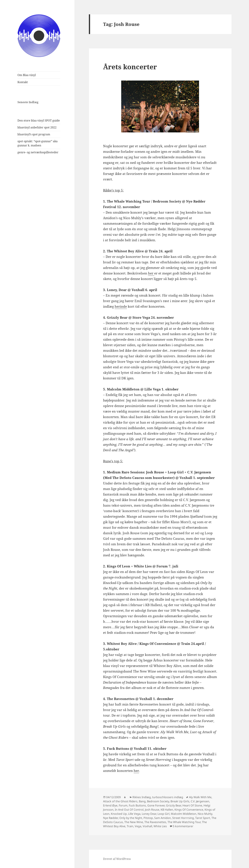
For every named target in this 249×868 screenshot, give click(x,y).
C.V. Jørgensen (200, 801)
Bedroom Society (158, 801)
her (151, 273)
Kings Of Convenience (189, 810)
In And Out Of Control (129, 810)
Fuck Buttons (137, 805)
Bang (142, 801)
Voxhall (147, 826)
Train (130, 826)
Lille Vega (134, 814)
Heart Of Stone (192, 805)
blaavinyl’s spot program (34, 134)
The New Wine (134, 822)
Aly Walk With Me (200, 797)
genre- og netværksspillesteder (38, 152)
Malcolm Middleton (184, 814)
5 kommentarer (183, 826)
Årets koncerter (130, 67)
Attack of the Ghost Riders (120, 801)
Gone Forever (156, 805)
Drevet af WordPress (117, 859)
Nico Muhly (205, 814)
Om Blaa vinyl (27, 75)
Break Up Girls (180, 801)
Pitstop (148, 818)
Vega (138, 826)
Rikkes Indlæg (142, 797)
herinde (121, 306)
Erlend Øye (110, 805)
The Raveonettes (155, 822)
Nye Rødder (110, 818)
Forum (123, 805)
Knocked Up (119, 814)
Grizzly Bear (174, 805)
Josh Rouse (152, 810)
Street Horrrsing (183, 818)
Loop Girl (163, 814)
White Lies (160, 826)
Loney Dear (149, 814)
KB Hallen (167, 810)
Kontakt (23, 82)
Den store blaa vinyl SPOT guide (39, 120)
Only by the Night (131, 818)
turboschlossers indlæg (168, 797)
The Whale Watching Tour (184, 822)
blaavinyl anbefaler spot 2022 (37, 127)
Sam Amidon (163, 818)
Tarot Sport (203, 818)
